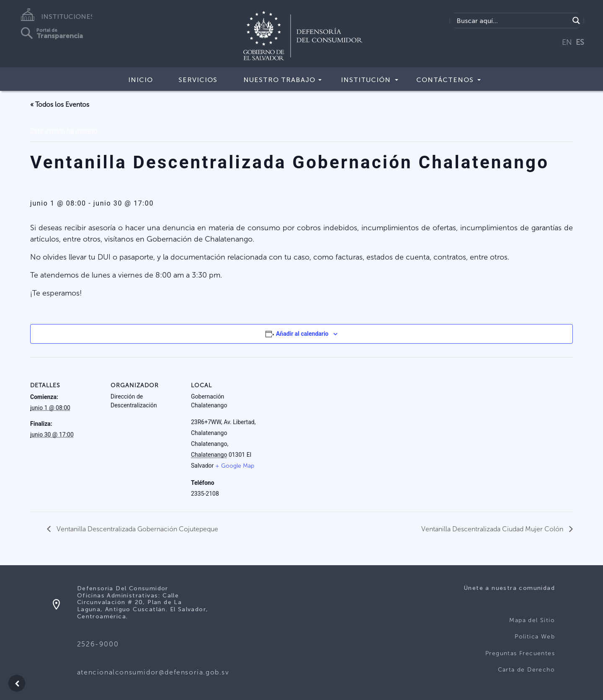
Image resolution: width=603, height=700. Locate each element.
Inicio (140, 80)
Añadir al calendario (302, 334)
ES (580, 42)
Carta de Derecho (526, 670)
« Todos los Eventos (60, 104)
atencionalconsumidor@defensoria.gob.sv (153, 672)
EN (567, 42)
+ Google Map (235, 466)
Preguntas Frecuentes (520, 653)
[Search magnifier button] (576, 21)
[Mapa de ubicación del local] (376, 415)
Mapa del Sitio (532, 620)
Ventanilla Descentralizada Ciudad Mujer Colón (493, 529)
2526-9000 (98, 644)
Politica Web (535, 637)
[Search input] (512, 21)
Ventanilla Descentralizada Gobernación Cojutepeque (137, 529)
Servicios (198, 80)
